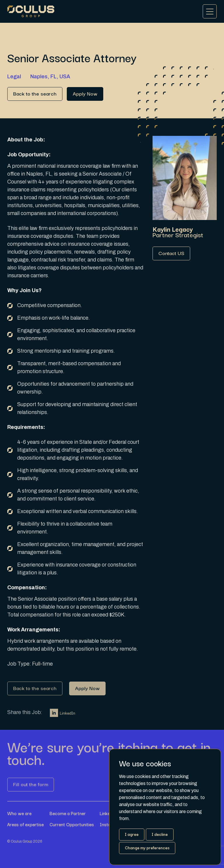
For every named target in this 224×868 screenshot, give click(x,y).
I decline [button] (160, 834)
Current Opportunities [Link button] (72, 824)
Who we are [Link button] (19, 813)
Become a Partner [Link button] (68, 813)
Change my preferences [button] (147, 848)
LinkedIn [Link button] (63, 715)
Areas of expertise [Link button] (26, 824)
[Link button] (35, 94)
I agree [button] (132, 834)
